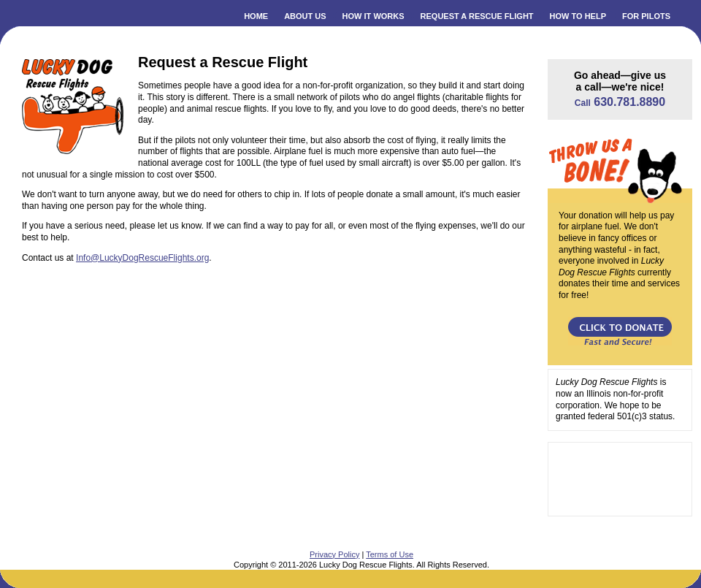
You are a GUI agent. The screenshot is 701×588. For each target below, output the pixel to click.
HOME (256, 16)
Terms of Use (390, 554)
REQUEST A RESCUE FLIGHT (477, 16)
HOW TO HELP (578, 16)
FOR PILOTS (646, 16)
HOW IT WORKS (374, 16)
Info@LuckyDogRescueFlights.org (142, 258)
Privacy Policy (334, 554)
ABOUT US (305, 16)
